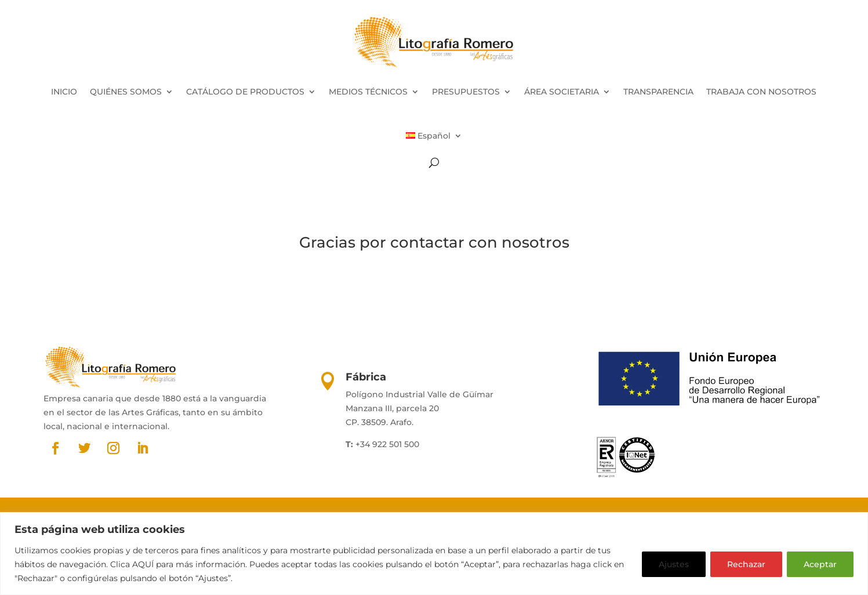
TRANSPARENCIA (658, 92)
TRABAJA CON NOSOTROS (761, 92)
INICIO (64, 92)
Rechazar (746, 564)
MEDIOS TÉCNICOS (368, 92)
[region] (434, 554)
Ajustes (674, 564)
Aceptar (820, 564)
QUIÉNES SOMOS (126, 92)
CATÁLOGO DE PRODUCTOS (245, 92)
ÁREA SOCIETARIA (562, 92)
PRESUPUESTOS (466, 92)
